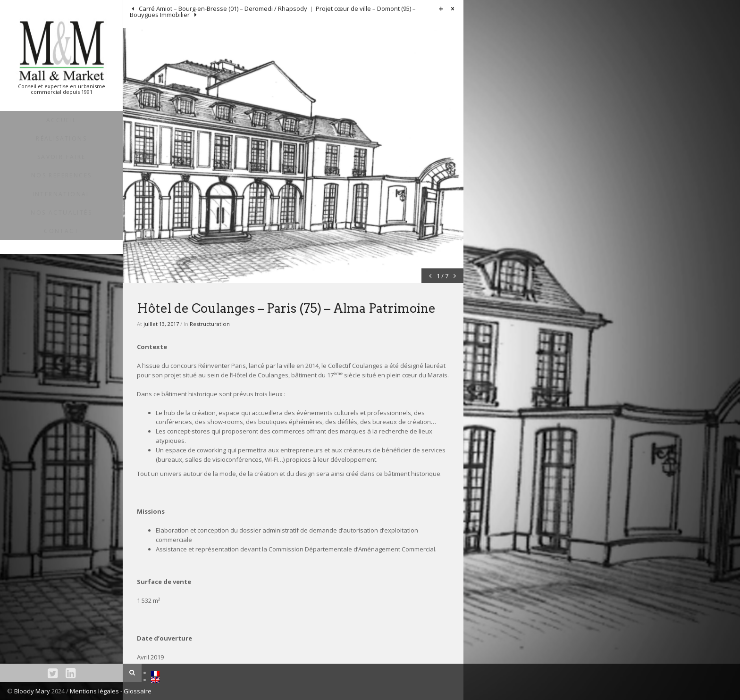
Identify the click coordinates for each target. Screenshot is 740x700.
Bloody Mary (32, 691)
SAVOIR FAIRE (62, 157)
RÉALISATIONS (61, 138)
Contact (61, 231)
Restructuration (210, 324)
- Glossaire (136, 691)
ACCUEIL (62, 120)
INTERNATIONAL (62, 194)
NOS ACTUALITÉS (61, 212)
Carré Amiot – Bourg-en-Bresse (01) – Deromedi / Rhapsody (222, 8)
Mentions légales (95, 691)
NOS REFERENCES (62, 175)
